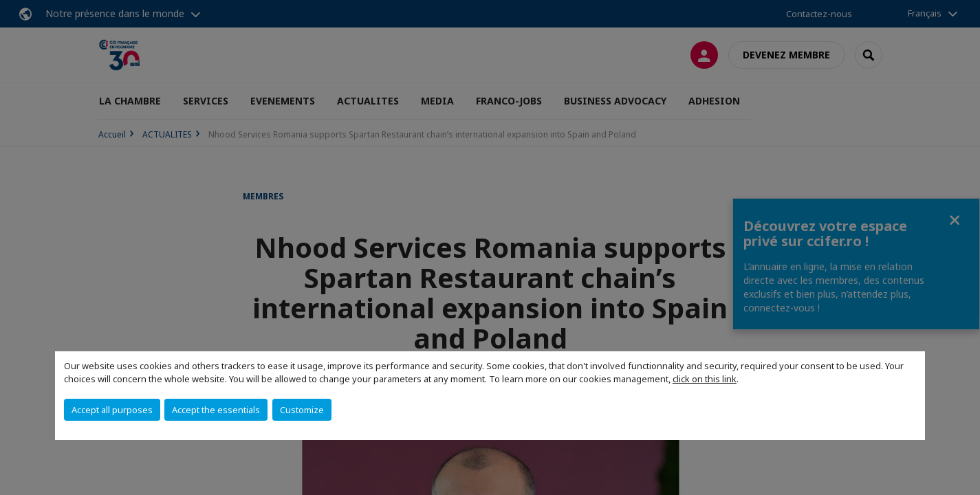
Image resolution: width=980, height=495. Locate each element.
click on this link (705, 379)
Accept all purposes (112, 410)
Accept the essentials (216, 410)
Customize (302, 410)
